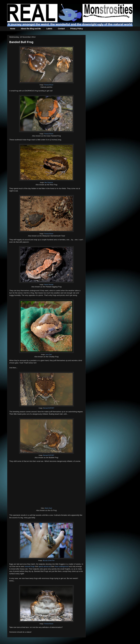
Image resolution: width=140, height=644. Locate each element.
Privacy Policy (77, 29)
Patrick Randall (49, 285)
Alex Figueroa (49, 183)
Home (13, 29)
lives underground (62, 566)
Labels (49, 29)
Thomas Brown (49, 85)
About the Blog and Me (31, 29)
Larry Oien (49, 355)
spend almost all (45, 566)
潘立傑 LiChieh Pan (49, 560)
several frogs (30, 566)
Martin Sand (49, 508)
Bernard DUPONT (49, 408)
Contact (61, 29)
